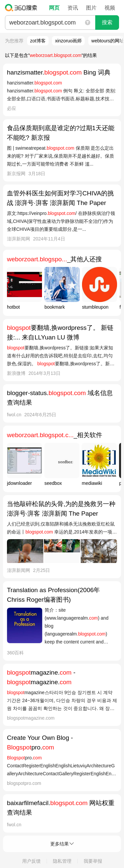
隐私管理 (62, 861)
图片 (91, 8)
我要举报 (93, 861)
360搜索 (23, 8)
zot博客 (38, 41)
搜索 (107, 22)
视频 (110, 8)
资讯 (73, 8)
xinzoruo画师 (68, 41)
